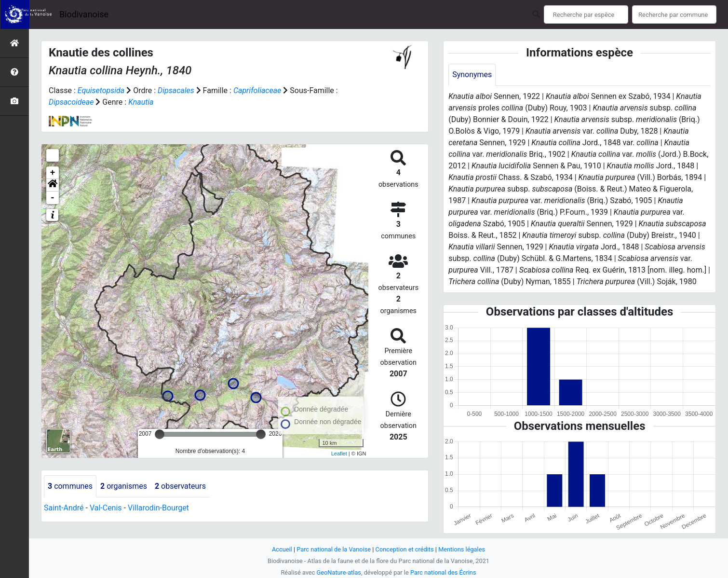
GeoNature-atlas (339, 572)
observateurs (180, 486)
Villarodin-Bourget (158, 508)
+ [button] (53, 173)
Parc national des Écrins (443, 572)
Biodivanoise (84, 14)
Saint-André (64, 508)
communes (70, 486)
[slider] (160, 434)
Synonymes (472, 75)
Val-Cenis (106, 508)
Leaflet (339, 454)
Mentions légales (462, 549)
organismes (124, 486)
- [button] (53, 198)
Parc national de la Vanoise (334, 549)
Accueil (282, 549)
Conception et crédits (405, 549)
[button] (53, 185)
